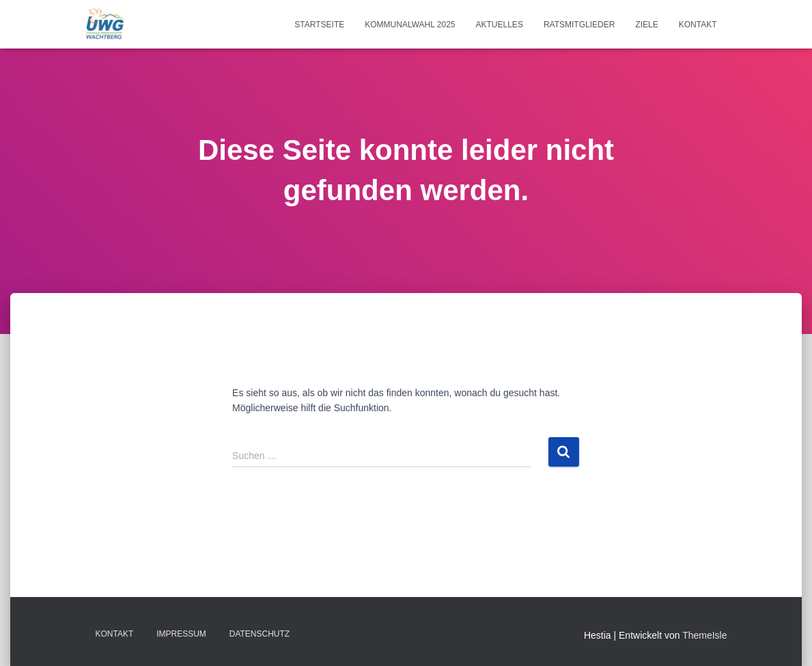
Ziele (646, 25)
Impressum (181, 634)
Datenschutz (260, 634)
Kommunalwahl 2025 (410, 25)
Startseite (319, 25)
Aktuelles (500, 25)
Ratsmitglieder (579, 25)
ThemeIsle (704, 635)
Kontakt (698, 25)
